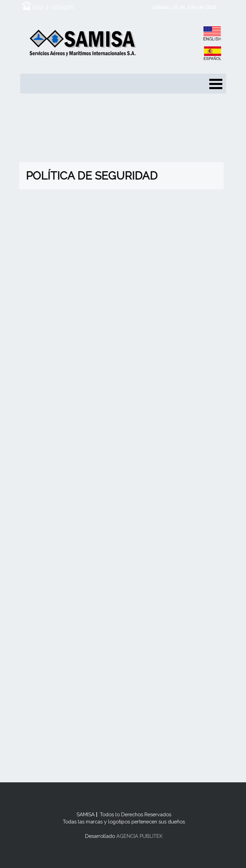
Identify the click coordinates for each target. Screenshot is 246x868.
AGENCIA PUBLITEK (139, 836)
